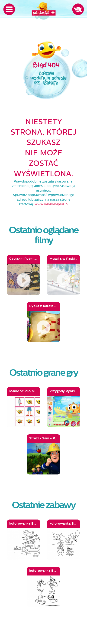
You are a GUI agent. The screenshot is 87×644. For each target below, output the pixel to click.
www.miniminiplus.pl (52, 204)
